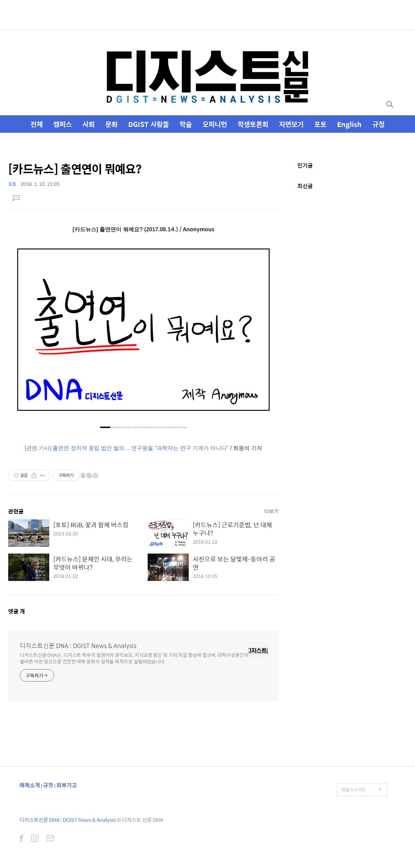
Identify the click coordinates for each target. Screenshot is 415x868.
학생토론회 (253, 124)
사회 (89, 124)
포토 (320, 124)
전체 (37, 124)
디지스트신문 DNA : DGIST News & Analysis (78, 646)
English (349, 124)
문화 (111, 124)
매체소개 (30, 785)
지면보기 (291, 124)
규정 (378, 124)
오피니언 (215, 124)
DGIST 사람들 (149, 124)
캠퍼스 (63, 124)
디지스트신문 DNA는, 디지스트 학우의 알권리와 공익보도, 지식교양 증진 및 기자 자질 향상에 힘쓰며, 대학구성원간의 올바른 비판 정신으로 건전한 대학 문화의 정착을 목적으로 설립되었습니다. (134, 658)
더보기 (271, 511)
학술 (186, 124)
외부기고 (67, 785)
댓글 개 (17, 611)
